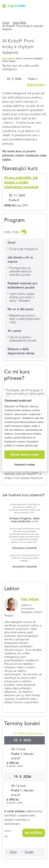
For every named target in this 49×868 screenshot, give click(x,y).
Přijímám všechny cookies (24, 455)
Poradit (29, 852)
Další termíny (36, 85)
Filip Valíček (8, 58)
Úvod (6, 23)
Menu (44, 12)
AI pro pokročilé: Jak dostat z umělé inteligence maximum (21, 182)
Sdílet (13, 852)
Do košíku (34, 833)
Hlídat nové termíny (30, 733)
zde (36, 445)
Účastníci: (8, 831)
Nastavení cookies (24, 465)
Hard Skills (20, 23)
